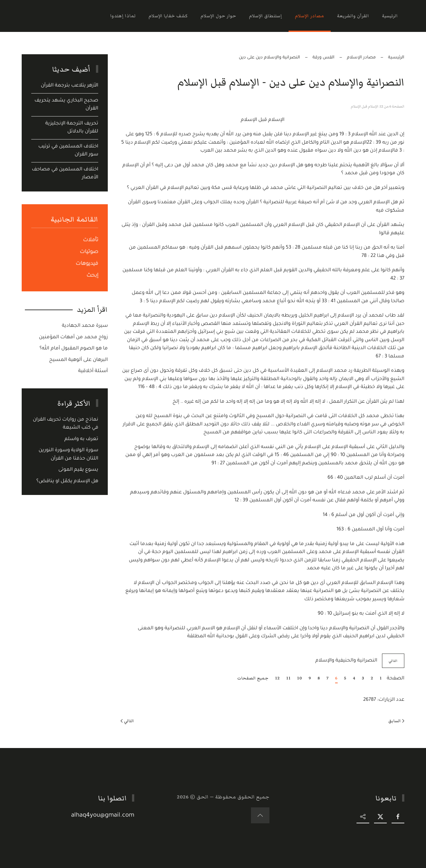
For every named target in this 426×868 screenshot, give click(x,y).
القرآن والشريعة (353, 16)
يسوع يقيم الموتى (78, 470)
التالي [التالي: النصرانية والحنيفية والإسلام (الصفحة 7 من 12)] (393, 661)
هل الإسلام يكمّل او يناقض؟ (67, 481)
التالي (127, 721)
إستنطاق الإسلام (266, 16)
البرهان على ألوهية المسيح (78, 360)
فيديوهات (87, 264)
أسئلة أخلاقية (93, 371)
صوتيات (89, 252)
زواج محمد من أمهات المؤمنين (73, 337)
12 (278, 678)
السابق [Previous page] (396, 721)
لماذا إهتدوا (123, 16)
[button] (261, 815)
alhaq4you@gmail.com (104, 816)
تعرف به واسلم (81, 439)
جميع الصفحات (253, 678)
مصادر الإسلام (310, 16)
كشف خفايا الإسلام (168, 16)
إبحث (92, 276)
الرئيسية (390, 16)
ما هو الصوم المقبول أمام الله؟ (74, 349)
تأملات (91, 240)
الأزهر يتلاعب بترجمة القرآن (70, 86)
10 (300, 678)
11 (289, 678)
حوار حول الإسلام (218, 16)
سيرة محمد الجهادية (85, 326)
